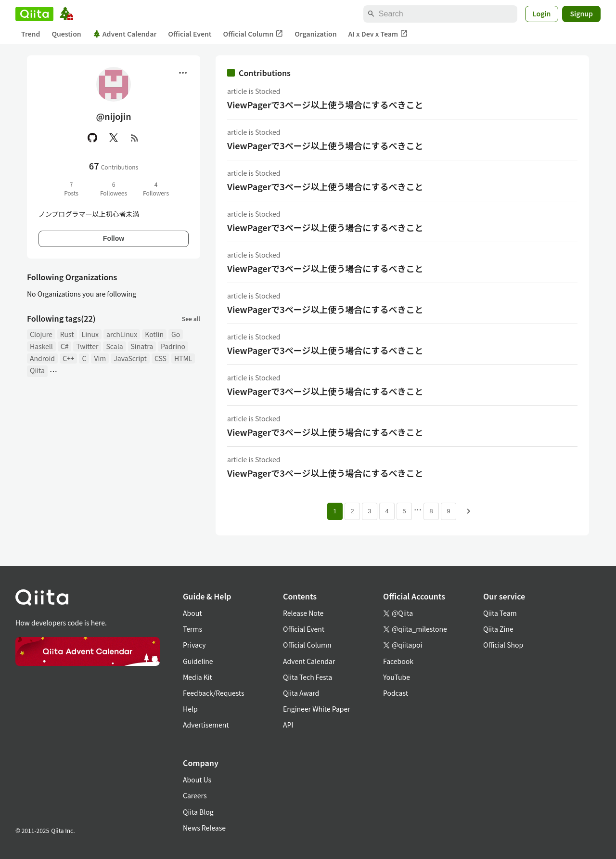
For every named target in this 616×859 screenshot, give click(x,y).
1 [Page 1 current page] (335, 511)
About (192, 613)
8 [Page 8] (431, 511)
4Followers (156, 189)
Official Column (253, 34)
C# (65, 346)
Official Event (190, 34)
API (288, 725)
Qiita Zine (498, 629)
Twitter (87, 346)
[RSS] (135, 138)
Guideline (198, 661)
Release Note (303, 613)
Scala (114, 346)
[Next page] (469, 511)
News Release (204, 828)
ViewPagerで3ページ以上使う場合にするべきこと (325, 104)
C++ (68, 358)
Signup (581, 13)
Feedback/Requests (214, 693)
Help (190, 709)
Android (42, 358)
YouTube (397, 677)
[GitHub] (92, 138)
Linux (90, 334)
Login (542, 13)
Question (66, 34)
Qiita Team (500, 613)
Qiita (37, 370)
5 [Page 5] (404, 511)
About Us (197, 780)
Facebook (398, 661)
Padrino (173, 346)
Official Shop (503, 645)
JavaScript (130, 358)
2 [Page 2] (352, 511)
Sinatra (142, 346)
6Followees (114, 189)
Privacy (194, 645)
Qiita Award (301, 693)
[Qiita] (34, 14)
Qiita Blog (198, 812)
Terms (192, 629)
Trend (31, 34)
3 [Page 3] (369, 511)
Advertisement (206, 725)
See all (191, 319)
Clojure (41, 334)
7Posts (71, 189)
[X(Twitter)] (114, 138)
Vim (100, 358)
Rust (67, 334)
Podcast (396, 693)
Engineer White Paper (317, 709)
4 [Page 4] (387, 511)
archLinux (122, 334)
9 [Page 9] (448, 511)
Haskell (41, 346)
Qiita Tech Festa (308, 677)
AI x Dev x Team (378, 34)
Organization (315, 34)
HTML (183, 358)
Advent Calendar (125, 34)
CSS (160, 358)
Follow (114, 238)
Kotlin (154, 334)
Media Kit (198, 677)
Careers (195, 795)
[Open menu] (183, 73)
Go (176, 334)
